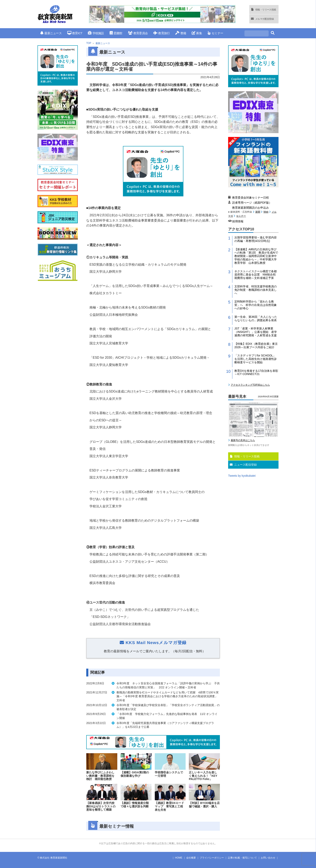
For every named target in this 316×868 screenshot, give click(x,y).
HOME (179, 858)
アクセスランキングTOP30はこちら (250, 385)
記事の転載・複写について (242, 858)
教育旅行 (162, 33)
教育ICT (75, 33)
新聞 (258, 212)
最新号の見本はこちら (243, 440)
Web (266, 212)
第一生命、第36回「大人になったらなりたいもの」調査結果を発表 (256, 319)
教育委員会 (138, 33)
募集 (197, 33)
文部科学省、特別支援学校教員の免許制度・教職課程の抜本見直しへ (256, 290)
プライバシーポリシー (212, 858)
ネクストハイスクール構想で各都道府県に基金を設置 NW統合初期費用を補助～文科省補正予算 (256, 275)
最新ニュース (51, 33)
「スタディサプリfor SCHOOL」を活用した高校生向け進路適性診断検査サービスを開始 (256, 359)
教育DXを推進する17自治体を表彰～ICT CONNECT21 (256, 372)
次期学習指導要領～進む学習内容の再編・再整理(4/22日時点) (256, 239)
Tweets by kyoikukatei (242, 476)
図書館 (116, 33)
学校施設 (96, 33)
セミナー (215, 33)
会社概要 (191, 858)
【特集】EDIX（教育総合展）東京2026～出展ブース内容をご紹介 (256, 345)
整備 (181, 33)
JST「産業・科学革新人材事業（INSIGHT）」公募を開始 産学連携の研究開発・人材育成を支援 (256, 332)
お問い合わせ (268, 858)
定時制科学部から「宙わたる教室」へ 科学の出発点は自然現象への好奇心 (256, 305)
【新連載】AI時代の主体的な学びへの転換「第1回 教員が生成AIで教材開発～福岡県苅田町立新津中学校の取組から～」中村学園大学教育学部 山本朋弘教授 (256, 256)
